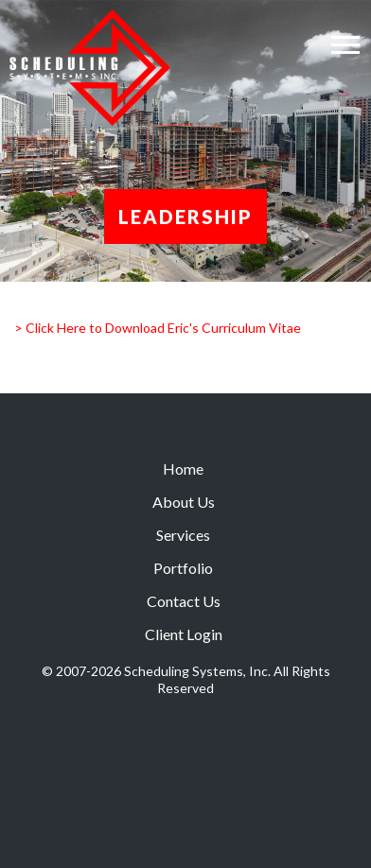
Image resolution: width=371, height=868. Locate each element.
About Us (184, 502)
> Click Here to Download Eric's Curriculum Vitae (158, 328)
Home (183, 469)
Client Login (184, 634)
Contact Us (184, 601)
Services (183, 535)
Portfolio (183, 568)
